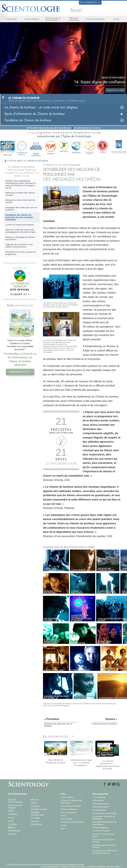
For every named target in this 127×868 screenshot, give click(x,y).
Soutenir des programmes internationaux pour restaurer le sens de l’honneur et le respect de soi (20, 184)
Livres (116, 19)
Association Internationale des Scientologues (104, 823)
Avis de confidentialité (50, 867)
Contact (64, 825)
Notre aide (8, 155)
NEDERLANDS (14, 831)
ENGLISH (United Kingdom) (15, 806)
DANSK (11, 811)
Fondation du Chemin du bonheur (28, 120)
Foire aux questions (95, 19)
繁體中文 (12, 828)
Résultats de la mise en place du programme (21, 253)
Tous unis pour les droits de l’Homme (103, 841)
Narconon (64, 146)
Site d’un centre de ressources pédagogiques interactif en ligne (21, 231)
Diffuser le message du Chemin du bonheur (20, 238)
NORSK (34, 803)
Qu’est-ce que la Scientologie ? (53, 19)
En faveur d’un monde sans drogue (103, 835)
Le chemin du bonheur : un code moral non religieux (41, 107)
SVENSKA (35, 806)
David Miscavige (99, 810)
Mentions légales (114, 867)
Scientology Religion (101, 807)
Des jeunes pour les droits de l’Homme (104, 846)
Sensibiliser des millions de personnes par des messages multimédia (19, 217)
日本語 (11, 821)
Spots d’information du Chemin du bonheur (35, 114)
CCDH (103, 147)
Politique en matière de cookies (73, 867)
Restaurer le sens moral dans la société (20, 201)
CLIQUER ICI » (20, 294)
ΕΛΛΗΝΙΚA (36, 818)
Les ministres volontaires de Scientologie (104, 818)
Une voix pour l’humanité (71, 806)
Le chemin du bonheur (22, 148)
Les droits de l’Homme (89, 147)
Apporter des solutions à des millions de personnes (19, 246)
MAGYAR (35, 800)
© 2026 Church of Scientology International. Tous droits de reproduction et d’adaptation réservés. (45, 865)
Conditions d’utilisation (96, 867)
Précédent (34, 128)
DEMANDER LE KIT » (20, 372)
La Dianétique (98, 800)
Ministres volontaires (74, 19)
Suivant (95, 128)
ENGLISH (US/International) (15, 801)
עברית (11, 818)
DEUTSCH (12, 834)
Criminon (51, 147)
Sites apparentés (89, 2)
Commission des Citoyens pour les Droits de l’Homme (105, 852)
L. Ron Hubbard (32, 19)
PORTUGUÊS (37, 824)
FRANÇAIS (13, 814)
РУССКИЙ (12, 824)
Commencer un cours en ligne (104, 813)
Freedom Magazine (100, 828)
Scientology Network (101, 804)
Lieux (63, 828)
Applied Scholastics (36, 148)
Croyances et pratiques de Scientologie (71, 802)
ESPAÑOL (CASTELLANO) (38, 814)
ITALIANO (35, 821)
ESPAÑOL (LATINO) (39, 809)
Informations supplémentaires (72, 822)
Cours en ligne (66, 819)
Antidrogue (76, 147)
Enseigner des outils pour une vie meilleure (21, 209)
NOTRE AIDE (15, 161)
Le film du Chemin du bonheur (20, 225)
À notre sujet (11, 19)
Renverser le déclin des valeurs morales (20, 194)
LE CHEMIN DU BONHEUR (36, 161)
